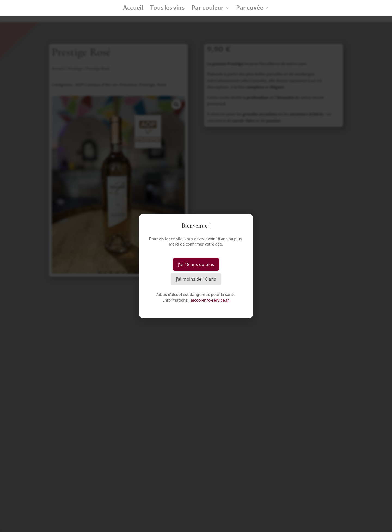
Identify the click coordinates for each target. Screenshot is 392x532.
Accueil (133, 9)
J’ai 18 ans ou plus (196, 264)
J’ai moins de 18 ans (196, 279)
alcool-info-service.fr (210, 300)
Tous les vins (167, 9)
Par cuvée (250, 9)
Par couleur (208, 9)
